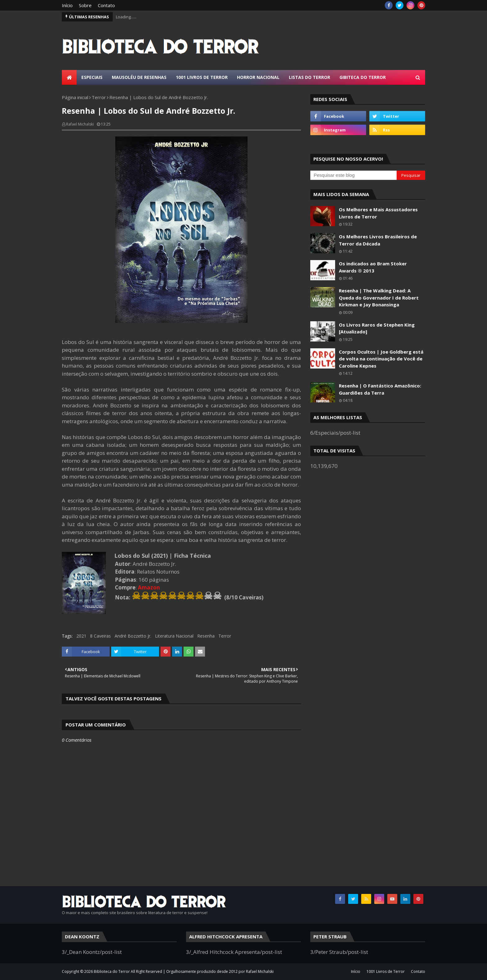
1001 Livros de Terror (386, 971)
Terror (99, 97)
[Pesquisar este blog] (353, 175)
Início (67, 5)
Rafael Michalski (80, 124)
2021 (81, 636)
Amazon (149, 587)
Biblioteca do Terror (112, 971)
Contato (106, 5)
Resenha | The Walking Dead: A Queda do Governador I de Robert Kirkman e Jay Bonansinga (379, 298)
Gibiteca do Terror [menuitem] (363, 77)
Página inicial (75, 97)
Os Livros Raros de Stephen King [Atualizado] (377, 328)
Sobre (85, 5)
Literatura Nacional (174, 636)
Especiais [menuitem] (92, 77)
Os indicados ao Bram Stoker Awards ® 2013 (373, 267)
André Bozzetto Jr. (133, 636)
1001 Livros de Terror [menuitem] (202, 77)
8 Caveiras (100, 636)
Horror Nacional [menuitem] (258, 77)
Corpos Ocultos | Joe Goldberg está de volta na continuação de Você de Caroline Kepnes (381, 359)
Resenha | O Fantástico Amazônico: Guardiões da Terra (380, 389)
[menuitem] (69, 77)
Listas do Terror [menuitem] (309, 77)
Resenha (206, 636)
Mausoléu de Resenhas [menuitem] (139, 77)
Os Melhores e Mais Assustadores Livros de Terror (378, 213)
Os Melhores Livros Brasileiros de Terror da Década (378, 240)
